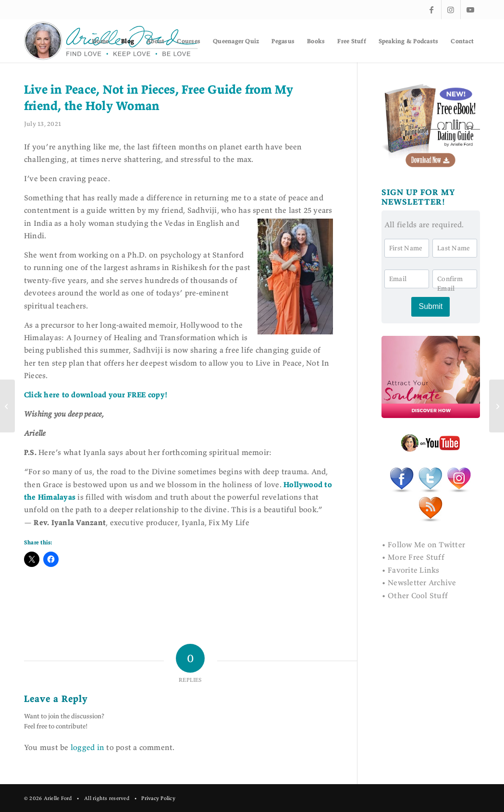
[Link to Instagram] (451, 10)
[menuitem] (100, 41)
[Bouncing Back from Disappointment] (7, 406)
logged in (87, 747)
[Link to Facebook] (432, 10)
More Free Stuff (416, 557)
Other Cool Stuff (418, 595)
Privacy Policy (158, 798)
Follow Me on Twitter (426, 544)
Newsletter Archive (422, 582)
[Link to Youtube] (470, 10)
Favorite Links (413, 570)
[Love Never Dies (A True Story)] (497, 406)
